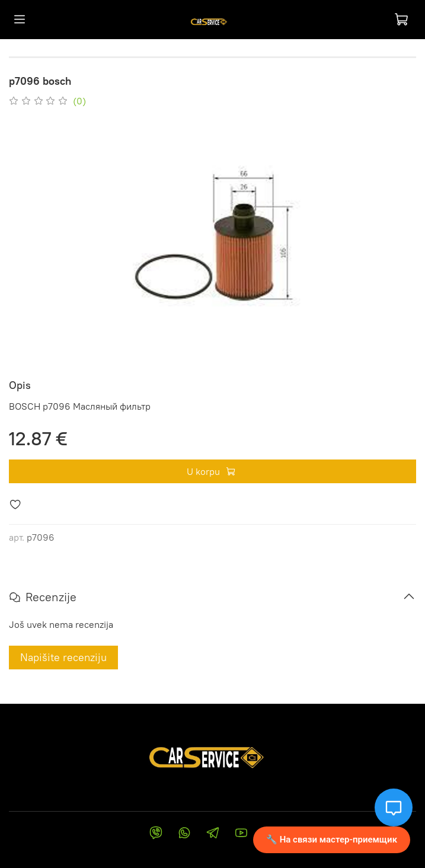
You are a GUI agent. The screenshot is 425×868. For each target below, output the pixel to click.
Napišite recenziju (63, 657)
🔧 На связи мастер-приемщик (332, 840)
